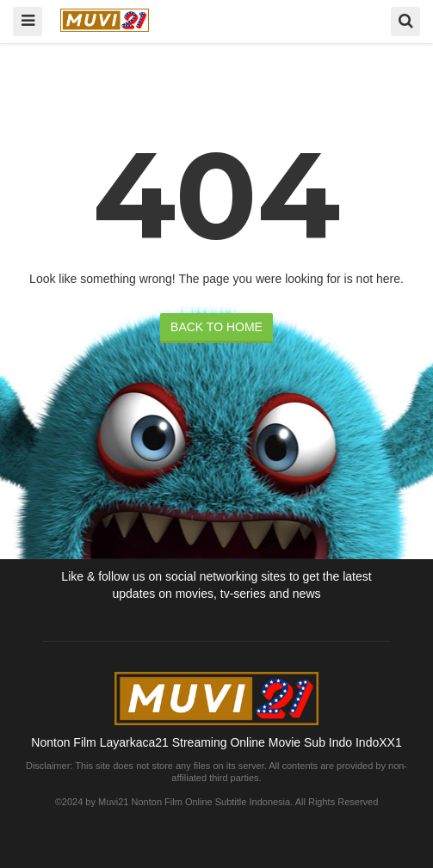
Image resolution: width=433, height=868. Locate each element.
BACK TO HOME (216, 327)
